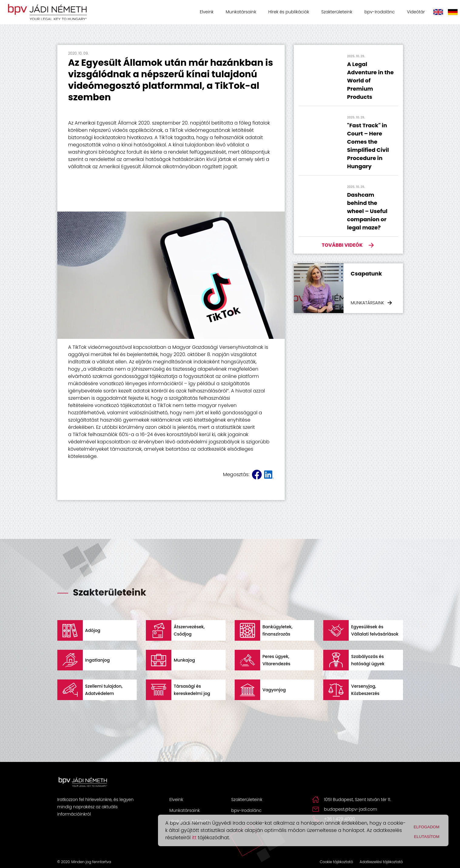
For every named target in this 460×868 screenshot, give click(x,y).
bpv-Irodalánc (380, 12)
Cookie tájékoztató (336, 862)
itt (194, 838)
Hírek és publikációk (289, 12)
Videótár (416, 12)
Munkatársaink (241, 12)
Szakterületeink (337, 12)
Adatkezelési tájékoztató (381, 862)
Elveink (207, 12)
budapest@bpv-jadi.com (351, 809)
